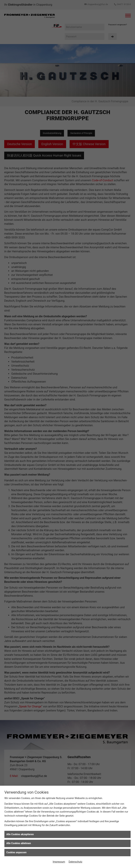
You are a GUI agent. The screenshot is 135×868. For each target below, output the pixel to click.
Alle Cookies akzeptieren (20, 834)
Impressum (59, 862)
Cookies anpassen (16, 852)
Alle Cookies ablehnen (19, 843)
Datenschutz (75, 862)
